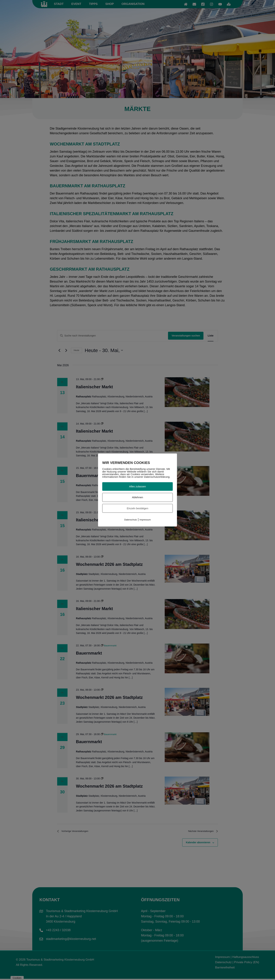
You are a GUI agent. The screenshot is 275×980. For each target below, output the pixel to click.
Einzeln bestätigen (138, 508)
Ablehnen (137, 497)
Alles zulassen (137, 486)
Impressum (145, 520)
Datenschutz (130, 520)
